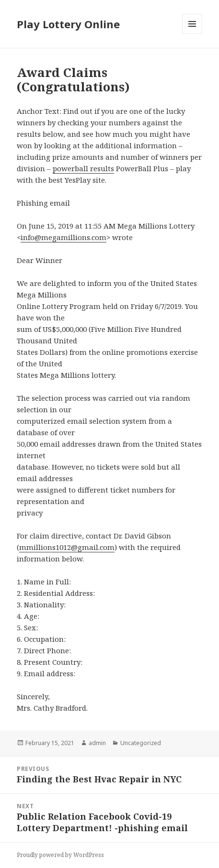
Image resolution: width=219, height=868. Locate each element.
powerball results (83, 168)
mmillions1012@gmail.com (67, 547)
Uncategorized (141, 743)
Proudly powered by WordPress (60, 855)
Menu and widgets (192, 34)
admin (97, 743)
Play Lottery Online (68, 24)
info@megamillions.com (63, 237)
